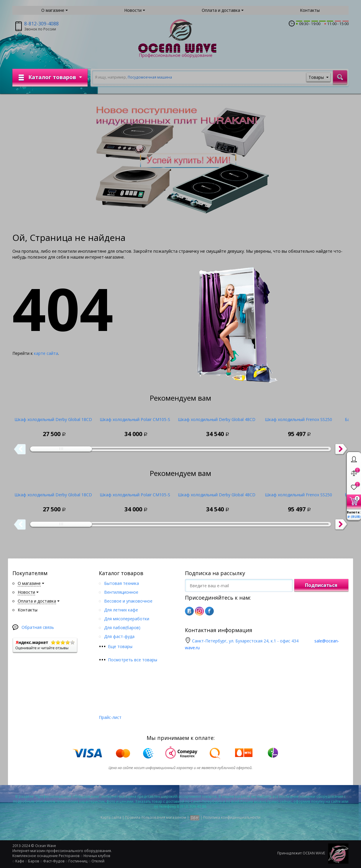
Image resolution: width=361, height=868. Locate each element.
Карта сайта (111, 817)
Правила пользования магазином (156, 817)
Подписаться (321, 585)
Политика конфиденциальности (232, 817)
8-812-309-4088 (41, 24)
